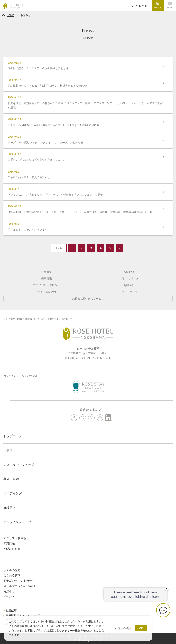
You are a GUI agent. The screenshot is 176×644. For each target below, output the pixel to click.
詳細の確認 (124, 628)
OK (141, 628)
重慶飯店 (11, 610)
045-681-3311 (78, 358)
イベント (9, 597)
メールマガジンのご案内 (19, 586)
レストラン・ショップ (19, 465)
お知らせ (9, 591)
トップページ (13, 436)
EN (139, 6)
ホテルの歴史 (12, 570)
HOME (10, 15)
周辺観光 (9, 544)
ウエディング (13, 493)
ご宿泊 (8, 450)
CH (145, 6)
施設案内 (9, 508)
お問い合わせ (12, 549)
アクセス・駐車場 (15, 538)
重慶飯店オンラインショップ (23, 615)
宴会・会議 (11, 479)
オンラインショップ (17, 522)
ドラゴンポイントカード (19, 581)
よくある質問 (12, 575)
